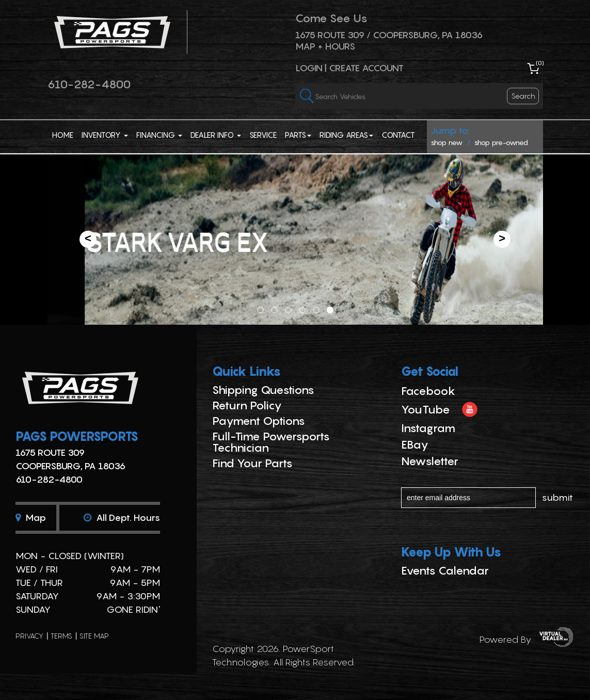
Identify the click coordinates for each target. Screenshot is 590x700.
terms (61, 636)
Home (63, 135)
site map (94, 636)
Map (31, 518)
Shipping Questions (263, 390)
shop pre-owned (501, 142)
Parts (298, 135)
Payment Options (259, 421)
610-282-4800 (89, 84)
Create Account (366, 68)
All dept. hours (122, 518)
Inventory (105, 135)
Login (309, 68)
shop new (447, 142)
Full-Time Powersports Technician (271, 442)
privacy (29, 636)
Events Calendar (445, 570)
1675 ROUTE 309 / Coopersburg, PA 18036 (389, 35)
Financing (159, 135)
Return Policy (247, 405)
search (523, 96)
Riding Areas (346, 135)
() (540, 63)
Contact (398, 135)
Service (263, 135)
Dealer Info (216, 135)
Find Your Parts (252, 463)
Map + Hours (325, 46)
